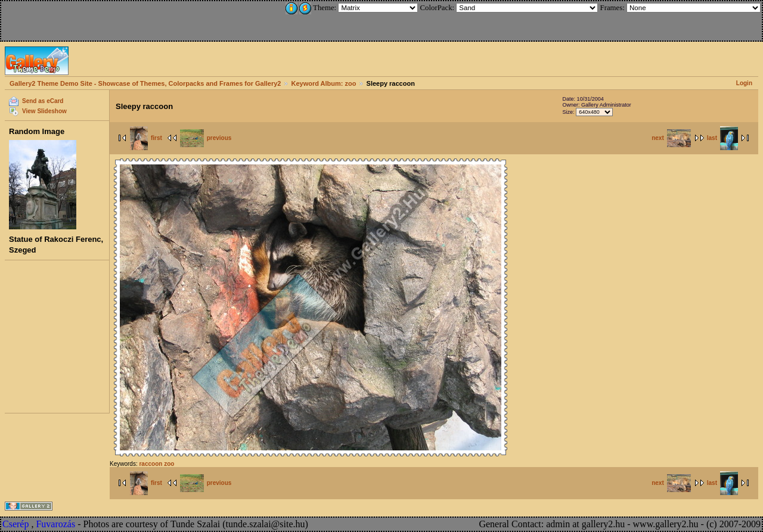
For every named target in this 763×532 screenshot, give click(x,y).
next (671, 138)
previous (206, 138)
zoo (169, 464)
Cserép (15, 524)
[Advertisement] (82, 19)
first (146, 138)
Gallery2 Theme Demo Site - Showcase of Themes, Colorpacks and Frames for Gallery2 (145, 83)
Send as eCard (43, 101)
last (722, 138)
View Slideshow (44, 111)
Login (744, 83)
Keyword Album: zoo (324, 83)
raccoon (151, 464)
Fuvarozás (55, 524)
